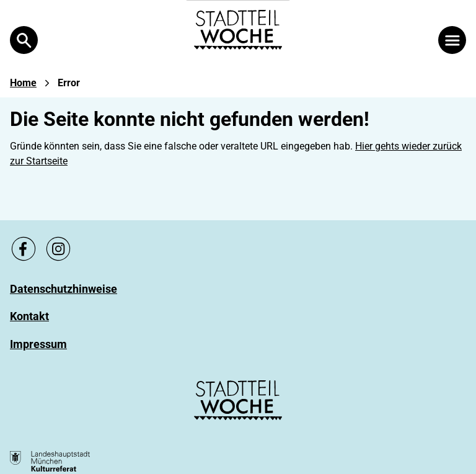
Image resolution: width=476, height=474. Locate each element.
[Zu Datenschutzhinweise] (64, 289)
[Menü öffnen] (452, 40)
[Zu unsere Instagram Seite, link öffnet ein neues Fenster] (58, 249)
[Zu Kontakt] (29, 316)
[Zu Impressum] (38, 344)
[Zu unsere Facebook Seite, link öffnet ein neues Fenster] (24, 249)
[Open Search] (24, 40)
